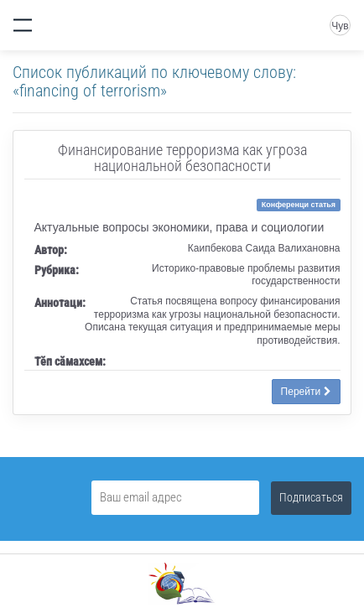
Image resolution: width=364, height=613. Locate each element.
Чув (340, 26)
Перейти (306, 392)
